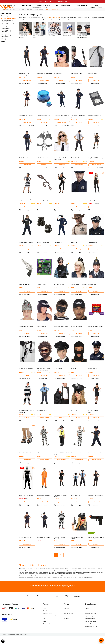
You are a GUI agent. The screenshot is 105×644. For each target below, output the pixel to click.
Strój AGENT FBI (58, 207)
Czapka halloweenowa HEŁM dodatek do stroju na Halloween (27, 335)
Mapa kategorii (46, 632)
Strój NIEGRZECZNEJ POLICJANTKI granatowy (25, 81)
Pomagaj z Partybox (90, 632)
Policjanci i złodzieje (6, 21)
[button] (3, 641)
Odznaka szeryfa (75, 249)
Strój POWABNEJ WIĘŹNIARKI (27, 207)
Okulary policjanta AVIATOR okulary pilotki (61, 166)
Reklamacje (66, 626)
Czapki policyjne (5, 23)
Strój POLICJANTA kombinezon (44, 81)
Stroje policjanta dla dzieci (8, 31)
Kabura (56, 418)
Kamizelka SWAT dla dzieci (43, 249)
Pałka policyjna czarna (76, 81)
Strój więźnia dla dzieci (77, 460)
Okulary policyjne (58, 81)
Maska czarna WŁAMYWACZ (61, 334)
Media (44, 629)
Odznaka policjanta (76, 207)
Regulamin (87, 616)
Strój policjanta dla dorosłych (26, 165)
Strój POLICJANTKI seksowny (96, 165)
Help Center (67, 616)
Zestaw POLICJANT (41, 292)
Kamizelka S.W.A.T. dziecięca (26, 249)
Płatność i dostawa (68, 621)
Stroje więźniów (6, 33)
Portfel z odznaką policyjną (95, 123)
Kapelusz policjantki (41, 334)
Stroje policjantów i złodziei (8, 25)
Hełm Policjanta (92, 292)
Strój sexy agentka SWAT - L (95, 207)
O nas (44, 616)
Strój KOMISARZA (76, 165)
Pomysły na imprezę (48, 621)
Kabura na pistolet (93, 81)
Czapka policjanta (93, 249)
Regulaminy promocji (90, 618)
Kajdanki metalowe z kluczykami (44, 165)
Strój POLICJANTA (58, 249)
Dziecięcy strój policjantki (25, 545)
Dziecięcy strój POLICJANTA (43, 545)
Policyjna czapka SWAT (77, 334)
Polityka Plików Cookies (91, 629)
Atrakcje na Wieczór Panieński (50, 624)
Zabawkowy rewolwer (25, 292)
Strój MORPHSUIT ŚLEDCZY (26, 503)
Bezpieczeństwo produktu (91, 634)
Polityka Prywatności (90, 626)
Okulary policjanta (93, 376)
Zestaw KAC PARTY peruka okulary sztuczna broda (43, 377)
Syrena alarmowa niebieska (43, 123)
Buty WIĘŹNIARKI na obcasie (26, 460)
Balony (3, 48)
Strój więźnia (40, 460)
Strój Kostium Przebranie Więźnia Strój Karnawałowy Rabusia (60, 546)
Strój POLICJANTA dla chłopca (44, 418)
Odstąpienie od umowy (90, 621)
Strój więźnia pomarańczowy (43, 503)
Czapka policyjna (75, 418)
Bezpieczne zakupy (89, 624)
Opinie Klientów (47, 618)
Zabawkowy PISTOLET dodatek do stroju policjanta (96, 546)
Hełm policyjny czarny (59, 292)
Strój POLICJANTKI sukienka (26, 123)
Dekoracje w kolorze (6, 46)
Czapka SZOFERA (58, 376)
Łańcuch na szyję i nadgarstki (43, 207)
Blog (44, 626)
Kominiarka (74, 376)
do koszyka (62, 87)
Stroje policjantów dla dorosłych (7, 28)
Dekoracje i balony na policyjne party (7, 43)
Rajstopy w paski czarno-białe (26, 376)
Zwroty (65, 624)
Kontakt (66, 618)
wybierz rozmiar (27, 87)
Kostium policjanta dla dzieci (95, 460)
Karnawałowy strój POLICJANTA (62, 123)
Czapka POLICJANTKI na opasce (79, 292)
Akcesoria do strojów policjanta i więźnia (7, 38)
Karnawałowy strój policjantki (95, 503)
